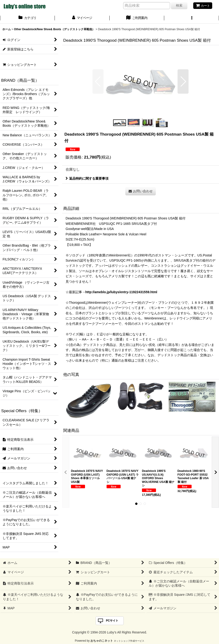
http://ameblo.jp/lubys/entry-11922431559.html (121, 292)
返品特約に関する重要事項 (87, 178)
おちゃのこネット (102, 641)
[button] (192, 18)
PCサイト (112, 621)
